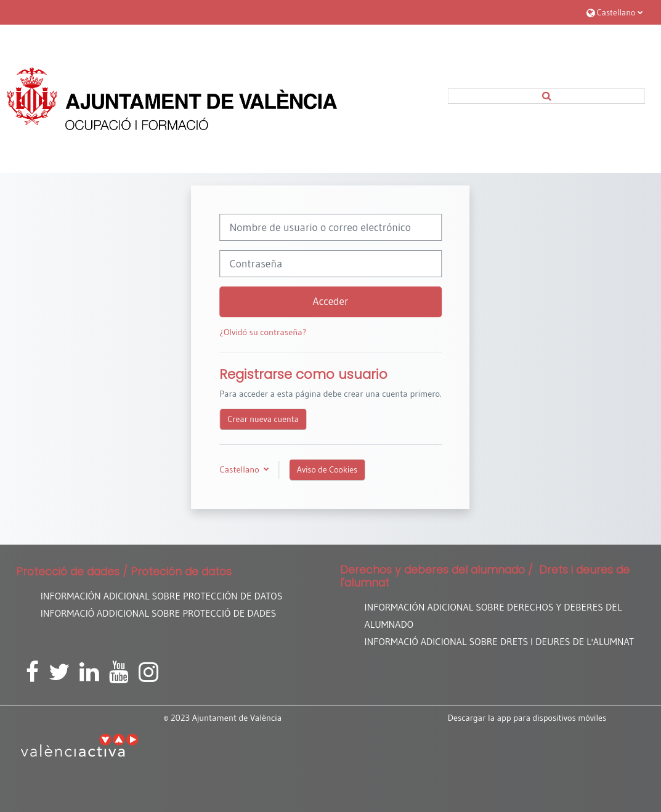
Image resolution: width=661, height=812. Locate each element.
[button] (615, 12)
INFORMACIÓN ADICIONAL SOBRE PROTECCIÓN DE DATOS (162, 596)
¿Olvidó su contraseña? (263, 332)
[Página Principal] (172, 99)
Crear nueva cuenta (263, 419)
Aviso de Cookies (327, 469)
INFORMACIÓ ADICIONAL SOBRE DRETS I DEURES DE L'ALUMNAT (500, 642)
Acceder (331, 301)
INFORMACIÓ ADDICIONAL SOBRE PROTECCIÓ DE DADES (159, 613)
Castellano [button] (240, 469)
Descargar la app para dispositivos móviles (527, 718)
